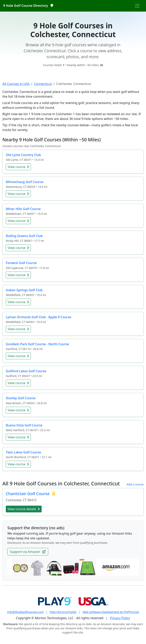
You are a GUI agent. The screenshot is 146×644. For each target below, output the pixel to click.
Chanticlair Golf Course (28, 494)
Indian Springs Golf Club (24, 290)
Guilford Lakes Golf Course (26, 371)
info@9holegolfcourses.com (25, 612)
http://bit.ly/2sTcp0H (63, 612)
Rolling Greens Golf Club (24, 236)
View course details (24, 509)
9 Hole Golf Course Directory (28, 6)
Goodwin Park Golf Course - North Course (37, 344)
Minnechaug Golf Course (25, 182)
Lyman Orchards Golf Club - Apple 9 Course (38, 317)
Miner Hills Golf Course (23, 209)
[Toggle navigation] (137, 6)
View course (18, 167)
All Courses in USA (16, 84)
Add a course (135, 484)
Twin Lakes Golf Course (23, 452)
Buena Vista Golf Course (24, 425)
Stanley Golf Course (21, 398)
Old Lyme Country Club (23, 155)
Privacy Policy (120, 618)
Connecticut (43, 84)
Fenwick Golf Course (21, 263)
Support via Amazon (28, 552)
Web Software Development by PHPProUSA (111, 612)
